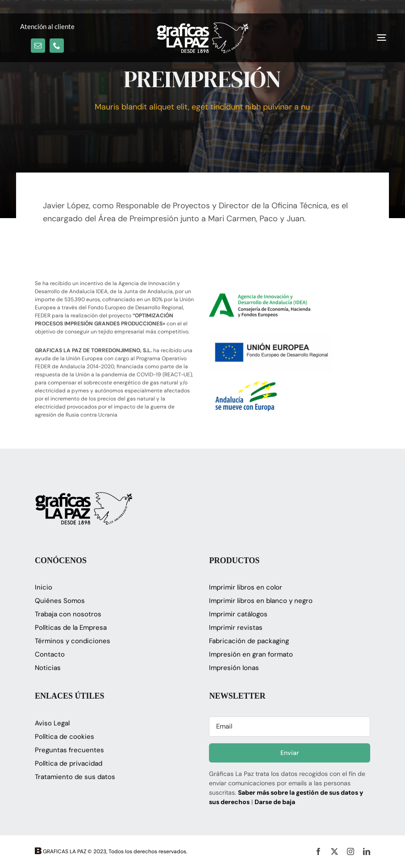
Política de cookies (65, 737)
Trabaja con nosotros (68, 614)
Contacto (50, 654)
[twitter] (334, 851)
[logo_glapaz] (203, 26)
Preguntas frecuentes (69, 750)
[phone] (57, 46)
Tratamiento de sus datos (75, 777)
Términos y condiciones (73, 641)
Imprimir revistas (236, 628)
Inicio (44, 587)
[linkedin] (367, 851)
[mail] (38, 46)
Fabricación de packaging (249, 641)
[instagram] (351, 851)
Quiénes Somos (60, 601)
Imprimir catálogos (238, 614)
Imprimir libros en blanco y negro (261, 601)
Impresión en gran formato (251, 654)
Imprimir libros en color (246, 587)
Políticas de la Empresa (71, 628)
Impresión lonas (234, 668)
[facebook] (318, 851)
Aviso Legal (52, 723)
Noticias (48, 668)
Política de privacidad (69, 763)
